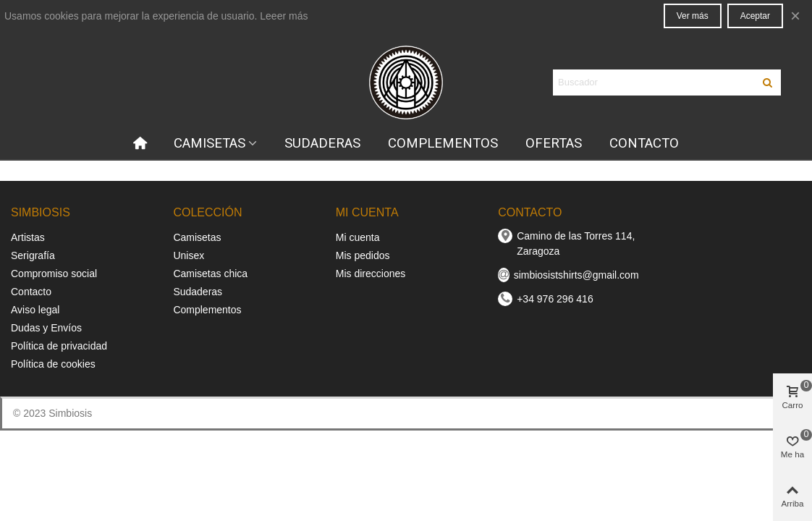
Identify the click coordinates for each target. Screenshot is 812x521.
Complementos (207, 310)
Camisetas (197, 237)
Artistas (28, 237)
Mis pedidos (363, 255)
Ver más (693, 16)
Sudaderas (198, 292)
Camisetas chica (210, 274)
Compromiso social (54, 274)
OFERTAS (554, 143)
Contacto (31, 292)
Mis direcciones (371, 274)
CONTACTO (644, 143)
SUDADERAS (322, 143)
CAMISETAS (210, 143)
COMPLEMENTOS (443, 143)
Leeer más (284, 16)
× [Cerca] (795, 16)
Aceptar (755, 16)
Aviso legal (35, 310)
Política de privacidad (59, 346)
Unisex (189, 255)
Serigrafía (33, 255)
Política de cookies (53, 364)
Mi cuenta (358, 237)
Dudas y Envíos (46, 328)
